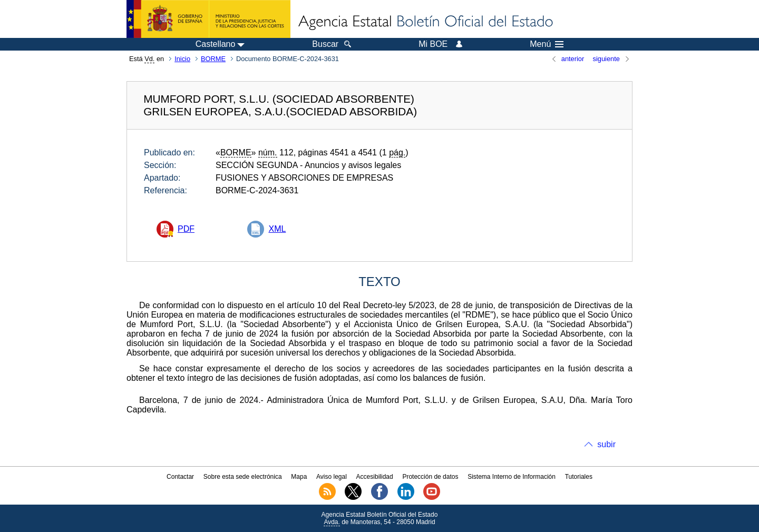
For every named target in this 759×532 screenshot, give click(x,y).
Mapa (299, 477)
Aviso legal (332, 477)
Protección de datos (430, 477)
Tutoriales (579, 477)
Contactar (180, 477)
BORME (213, 59)
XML (277, 229)
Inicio (182, 59)
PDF (186, 229)
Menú (547, 44)
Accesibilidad (375, 477)
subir (606, 444)
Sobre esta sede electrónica (243, 477)
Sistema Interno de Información (512, 477)
